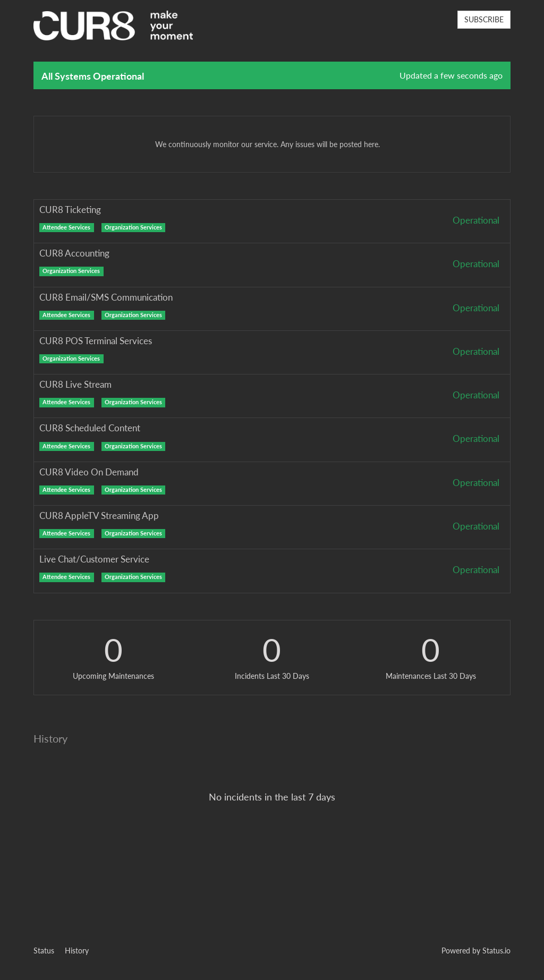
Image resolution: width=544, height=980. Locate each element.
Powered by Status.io (476, 951)
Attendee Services (66, 227)
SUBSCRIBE (484, 19)
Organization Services (133, 227)
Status (44, 951)
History (77, 951)
